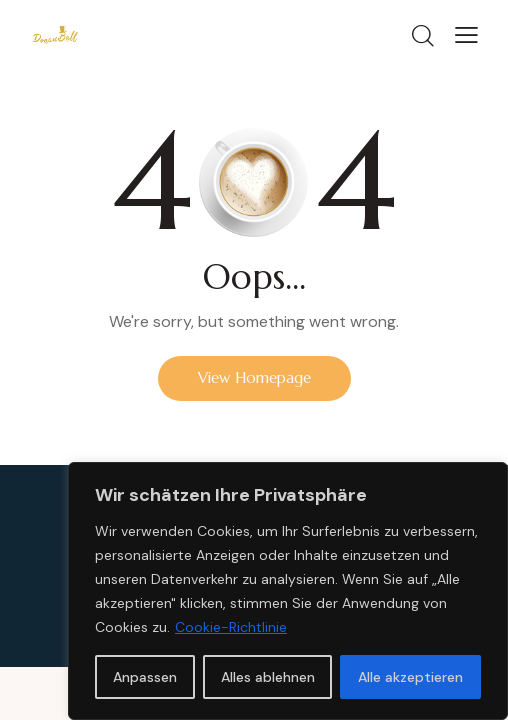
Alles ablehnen (268, 677)
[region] (288, 591)
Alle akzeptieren (410, 677)
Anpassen (145, 677)
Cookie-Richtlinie (231, 627)
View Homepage (254, 377)
